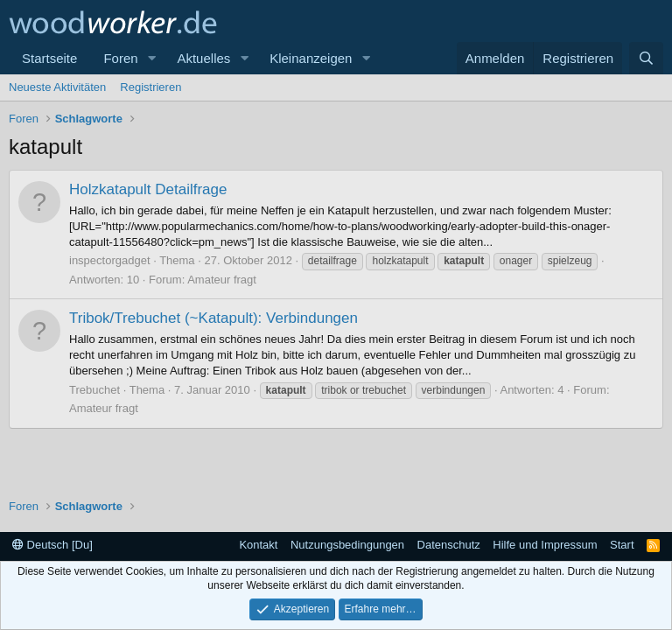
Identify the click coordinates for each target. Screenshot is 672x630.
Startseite (49, 58)
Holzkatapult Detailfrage (148, 189)
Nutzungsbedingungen (347, 545)
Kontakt (258, 545)
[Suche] (646, 58)
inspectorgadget (110, 260)
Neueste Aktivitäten (57, 87)
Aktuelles (203, 58)
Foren (120, 58)
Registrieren (150, 87)
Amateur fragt (222, 280)
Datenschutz (449, 545)
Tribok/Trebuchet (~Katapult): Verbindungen (213, 318)
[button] (151, 58)
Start (622, 545)
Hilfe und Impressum (545, 545)
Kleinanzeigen (311, 58)
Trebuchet (94, 390)
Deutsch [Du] (52, 545)
